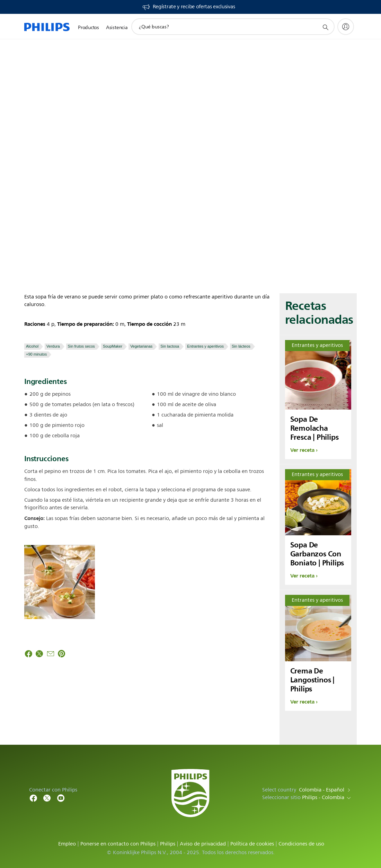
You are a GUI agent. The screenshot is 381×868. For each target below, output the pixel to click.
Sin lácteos (241, 346)
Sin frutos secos (81, 346)
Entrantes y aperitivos (205, 346)
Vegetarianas (141, 346)
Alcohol (32, 346)
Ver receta (302, 450)
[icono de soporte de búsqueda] (325, 27)
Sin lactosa (170, 346)
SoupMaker (113, 346)
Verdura (53, 346)
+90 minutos (36, 354)
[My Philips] (346, 27)
